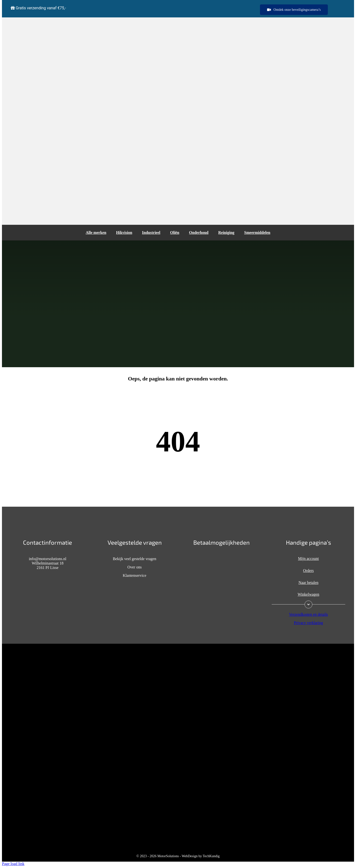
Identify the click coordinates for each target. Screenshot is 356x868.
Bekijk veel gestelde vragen (134, 559)
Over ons (135, 567)
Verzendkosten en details (308, 614)
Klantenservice (135, 575)
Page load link (13, 864)
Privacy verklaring (309, 623)
